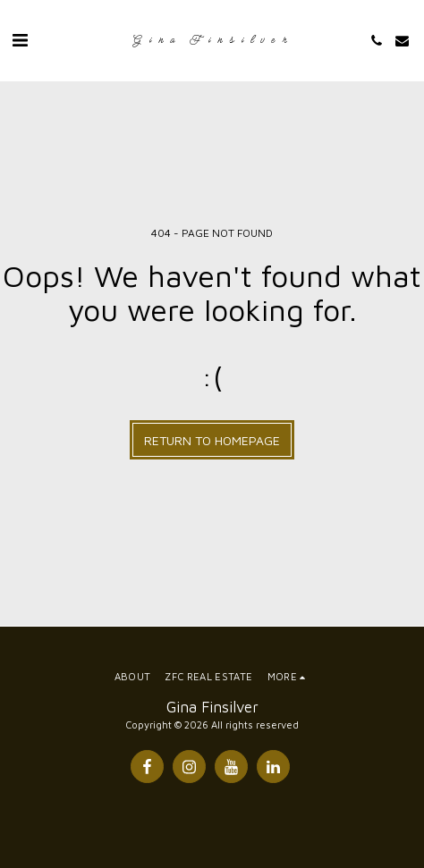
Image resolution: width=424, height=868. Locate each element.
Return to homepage (212, 440)
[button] (20, 40)
